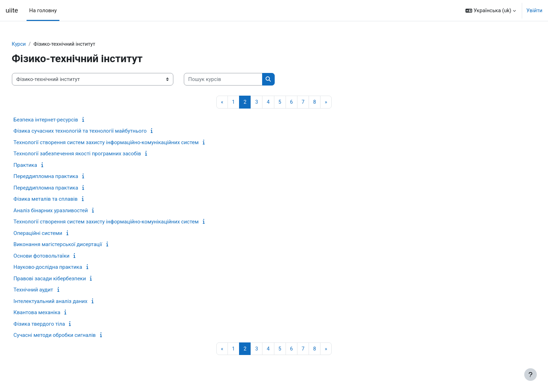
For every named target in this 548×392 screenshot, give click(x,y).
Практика (38, 165)
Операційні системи (51, 234)
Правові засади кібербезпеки (63, 279)
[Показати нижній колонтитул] (531, 375)
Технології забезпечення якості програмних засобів (90, 154)
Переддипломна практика (59, 177)
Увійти (534, 10)
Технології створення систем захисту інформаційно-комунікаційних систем (119, 143)
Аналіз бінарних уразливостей (64, 211)
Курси (32, 44)
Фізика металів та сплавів (59, 199)
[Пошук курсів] (236, 80)
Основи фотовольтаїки (55, 256)
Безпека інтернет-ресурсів (59, 120)
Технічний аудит (46, 290)
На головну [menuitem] (43, 10)
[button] (491, 10)
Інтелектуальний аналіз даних (64, 302)
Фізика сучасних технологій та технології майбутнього (93, 131)
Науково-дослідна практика (61, 267)
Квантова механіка (50, 313)
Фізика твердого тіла (52, 324)
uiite (12, 10)
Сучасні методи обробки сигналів (68, 335)
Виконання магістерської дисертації (71, 245)
